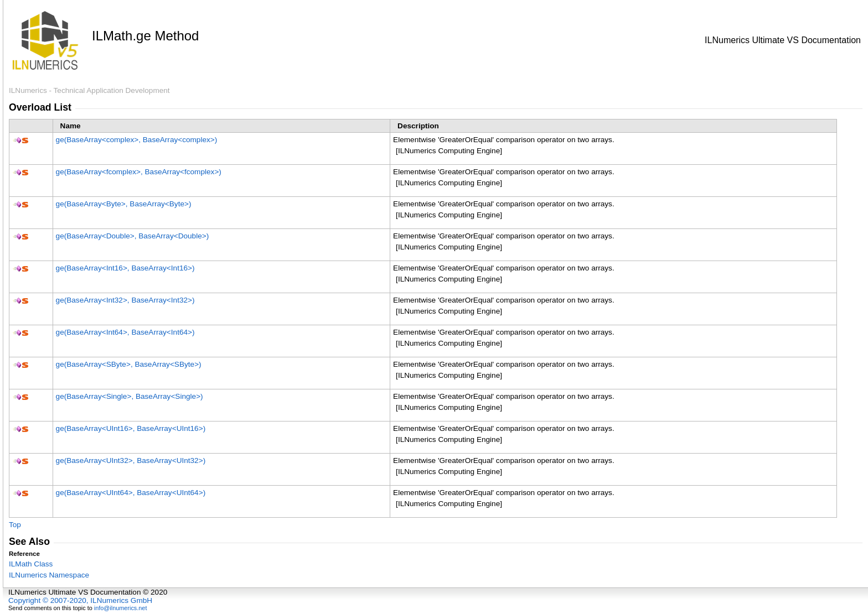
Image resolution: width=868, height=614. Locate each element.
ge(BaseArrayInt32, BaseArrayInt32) (125, 300)
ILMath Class (31, 564)
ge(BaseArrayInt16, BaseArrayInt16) (125, 268)
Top (15, 525)
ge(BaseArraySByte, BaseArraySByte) (129, 364)
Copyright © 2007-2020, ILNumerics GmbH (80, 600)
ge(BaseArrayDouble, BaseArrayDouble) (133, 236)
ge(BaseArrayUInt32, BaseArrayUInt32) (131, 460)
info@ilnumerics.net (121, 608)
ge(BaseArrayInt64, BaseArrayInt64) (125, 332)
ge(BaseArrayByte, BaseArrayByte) (124, 204)
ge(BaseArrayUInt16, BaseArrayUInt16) (131, 428)
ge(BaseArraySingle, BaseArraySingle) (130, 396)
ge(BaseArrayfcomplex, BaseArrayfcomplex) (139, 172)
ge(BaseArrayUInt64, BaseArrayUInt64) (131, 493)
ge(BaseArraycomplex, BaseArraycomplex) (137, 140)
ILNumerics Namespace (49, 575)
